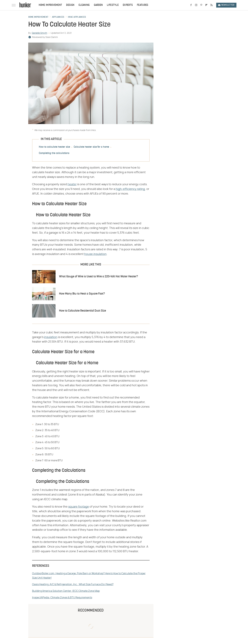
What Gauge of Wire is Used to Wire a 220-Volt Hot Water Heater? (98, 277)
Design (70, 5)
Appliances (58, 17)
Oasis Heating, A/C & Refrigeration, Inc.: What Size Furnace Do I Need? (73, 584)
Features (143, 5)
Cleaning (84, 5)
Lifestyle (113, 5)
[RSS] (212, 5)
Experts (128, 5)
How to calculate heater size (54, 147)
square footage (79, 507)
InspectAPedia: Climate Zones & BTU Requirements (62, 598)
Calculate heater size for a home (91, 147)
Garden (98, 5)
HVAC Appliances (77, 17)
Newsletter (226, 5)
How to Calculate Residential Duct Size (83, 311)
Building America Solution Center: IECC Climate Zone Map (66, 591)
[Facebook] (191, 5)
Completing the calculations (54, 153)
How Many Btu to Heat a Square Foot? (82, 294)
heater (72, 184)
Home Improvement (50, 5)
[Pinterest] (201, 5)
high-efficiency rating (130, 189)
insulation (51, 337)
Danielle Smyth (39, 33)
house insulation (95, 254)
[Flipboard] (206, 5)
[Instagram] (196, 5)
